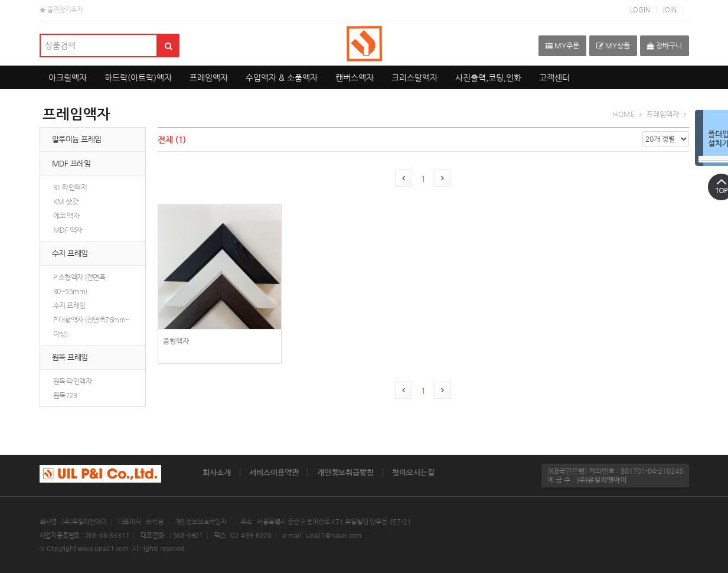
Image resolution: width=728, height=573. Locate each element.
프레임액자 (209, 77)
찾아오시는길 (413, 472)
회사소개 (217, 472)
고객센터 (554, 77)
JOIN (670, 10)
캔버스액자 (355, 77)
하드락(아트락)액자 (138, 77)
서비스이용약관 (274, 472)
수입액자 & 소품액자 (282, 77)
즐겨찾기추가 (61, 10)
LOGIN (640, 10)
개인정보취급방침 (345, 472)
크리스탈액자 (414, 77)
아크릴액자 (68, 77)
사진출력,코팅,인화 (488, 77)
